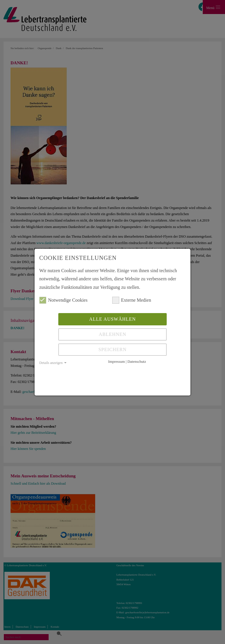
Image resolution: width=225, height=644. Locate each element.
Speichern (112, 349)
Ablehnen (112, 334)
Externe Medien (132, 300)
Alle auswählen (112, 319)
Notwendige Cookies (63, 300)
